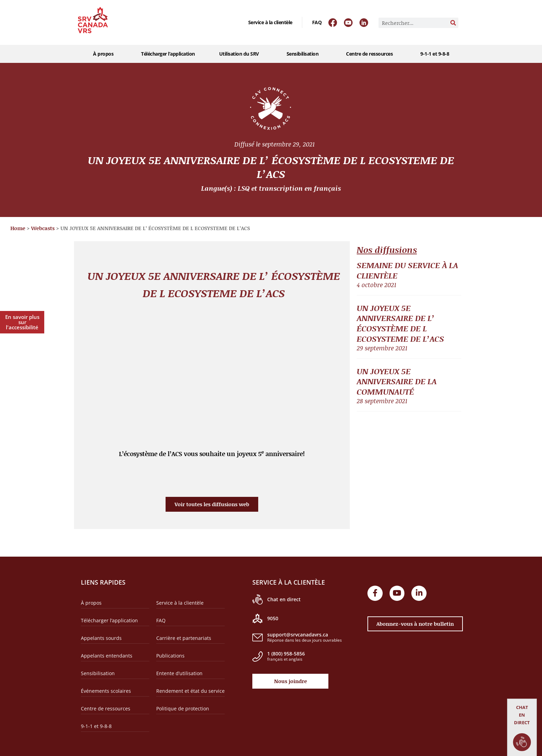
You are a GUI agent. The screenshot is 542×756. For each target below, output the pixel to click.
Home (18, 228)
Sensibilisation (304, 54)
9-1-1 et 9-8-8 (435, 54)
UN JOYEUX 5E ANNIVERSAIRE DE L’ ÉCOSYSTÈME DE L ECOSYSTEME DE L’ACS (400, 323)
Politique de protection (183, 708)
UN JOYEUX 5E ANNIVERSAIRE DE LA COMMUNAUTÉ (397, 381)
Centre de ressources (371, 54)
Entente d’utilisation (179, 673)
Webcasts (43, 228)
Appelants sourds (101, 638)
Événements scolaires (106, 691)
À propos (105, 54)
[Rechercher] (453, 23)
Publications (170, 656)
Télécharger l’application (168, 54)
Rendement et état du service (190, 691)
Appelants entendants (107, 656)
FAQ (317, 22)
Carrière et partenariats (184, 638)
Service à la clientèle (270, 22)
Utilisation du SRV (241, 54)
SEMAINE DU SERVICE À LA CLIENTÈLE (407, 270)
